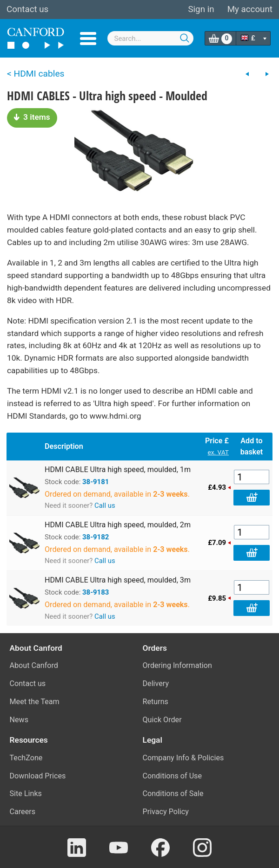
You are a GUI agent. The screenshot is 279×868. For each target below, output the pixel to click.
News (19, 720)
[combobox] (151, 38)
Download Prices (38, 776)
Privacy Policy (166, 812)
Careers (23, 812)
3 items (32, 117)
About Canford (34, 665)
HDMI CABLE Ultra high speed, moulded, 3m (118, 580)
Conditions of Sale (173, 794)
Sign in (201, 9)
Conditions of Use (173, 776)
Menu (88, 39)
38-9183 (96, 592)
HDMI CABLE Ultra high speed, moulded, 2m (118, 525)
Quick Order (162, 720)
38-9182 (96, 537)
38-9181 (96, 482)
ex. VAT (218, 452)
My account (250, 9)
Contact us (27, 9)
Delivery (156, 683)
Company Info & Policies (183, 758)
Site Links (26, 794)
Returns (156, 702)
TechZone (26, 758)
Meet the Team (35, 702)
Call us (105, 505)
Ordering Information (177, 665)
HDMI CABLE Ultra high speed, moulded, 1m (118, 470)
